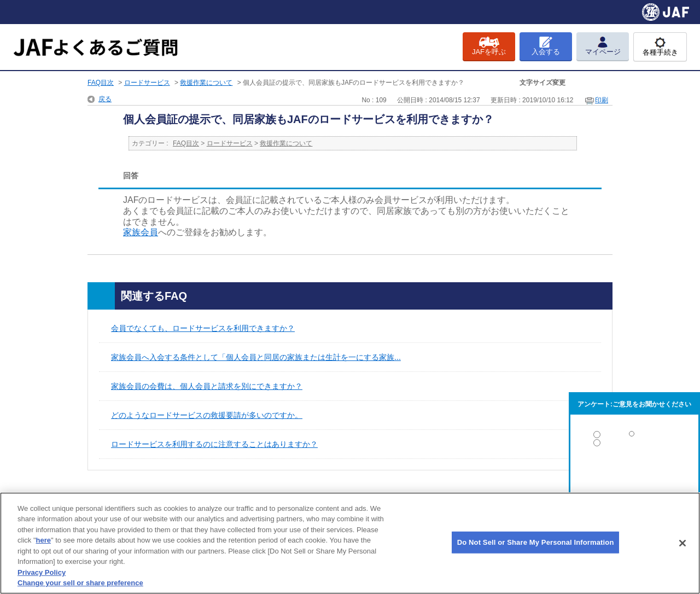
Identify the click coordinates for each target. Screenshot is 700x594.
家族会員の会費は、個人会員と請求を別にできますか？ (207, 386)
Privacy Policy (42, 572)
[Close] (682, 543)
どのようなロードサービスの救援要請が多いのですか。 (207, 415)
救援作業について (206, 83)
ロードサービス (147, 83)
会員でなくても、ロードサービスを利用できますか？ (203, 328)
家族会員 (141, 232)
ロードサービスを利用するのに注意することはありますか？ (214, 444)
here (43, 540)
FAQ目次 (101, 83)
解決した (634, 437)
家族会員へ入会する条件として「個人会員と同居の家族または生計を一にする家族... (256, 357)
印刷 (602, 100)
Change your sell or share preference (80, 583)
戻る (105, 99)
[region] (350, 543)
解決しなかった (634, 473)
